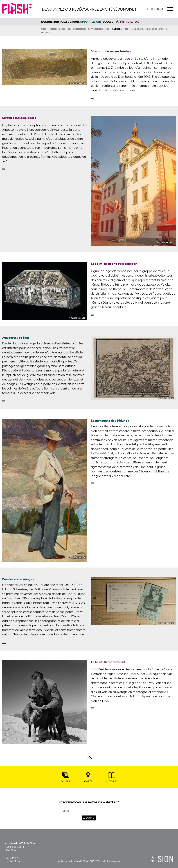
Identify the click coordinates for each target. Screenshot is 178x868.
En (157, 9)
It (162, 9)
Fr (147, 9)
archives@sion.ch (15, 861)
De (152, 9)
